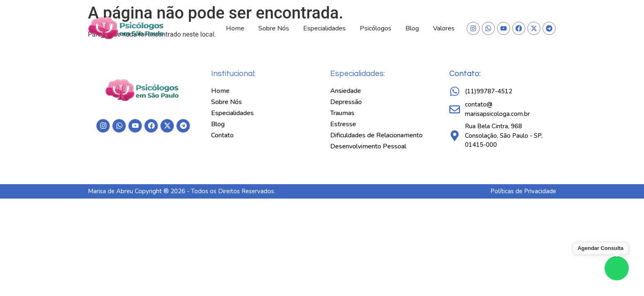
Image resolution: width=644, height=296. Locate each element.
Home (235, 28)
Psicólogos (376, 28)
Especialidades (324, 28)
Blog (412, 28)
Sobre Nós (274, 28)
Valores (444, 28)
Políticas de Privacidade (523, 191)
